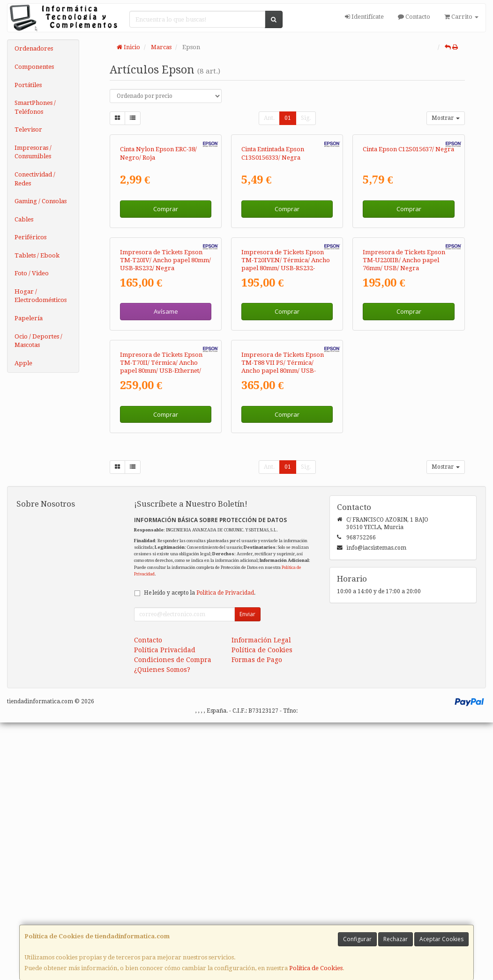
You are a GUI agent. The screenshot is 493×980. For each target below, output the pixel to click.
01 (288, 118)
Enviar (247, 872)
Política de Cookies (316, 968)
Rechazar (396, 939)
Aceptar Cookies (441, 939)
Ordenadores (34, 48)
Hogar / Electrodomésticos (41, 296)
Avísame (166, 483)
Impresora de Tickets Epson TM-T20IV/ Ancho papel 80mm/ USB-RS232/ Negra (165, 432)
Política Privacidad (165, 907)
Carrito (461, 17)
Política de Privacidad (225, 850)
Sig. (306, 118)
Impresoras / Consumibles (33, 152)
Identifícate (364, 17)
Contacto (414, 17)
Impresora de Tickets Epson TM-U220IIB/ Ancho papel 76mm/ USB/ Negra (404, 432)
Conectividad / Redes (35, 179)
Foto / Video (32, 273)
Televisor (28, 129)
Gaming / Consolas (41, 201)
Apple (23, 363)
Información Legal (261, 898)
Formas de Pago (257, 917)
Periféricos (30, 237)
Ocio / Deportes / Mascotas (38, 341)
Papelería (29, 318)
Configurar (357, 939)
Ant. (269, 118)
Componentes (34, 67)
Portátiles (28, 85)
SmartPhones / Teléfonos (35, 107)
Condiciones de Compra (173, 917)
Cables (24, 219)
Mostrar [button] (446, 118)
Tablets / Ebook (37, 255)
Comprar (166, 295)
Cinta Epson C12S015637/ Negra (408, 235)
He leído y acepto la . (200, 850)
